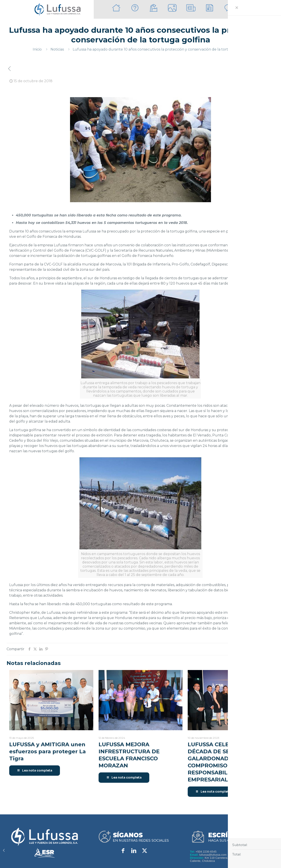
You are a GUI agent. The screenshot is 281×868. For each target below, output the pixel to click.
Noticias (57, 49)
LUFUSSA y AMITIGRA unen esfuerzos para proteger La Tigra (48, 751)
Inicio (37, 49)
